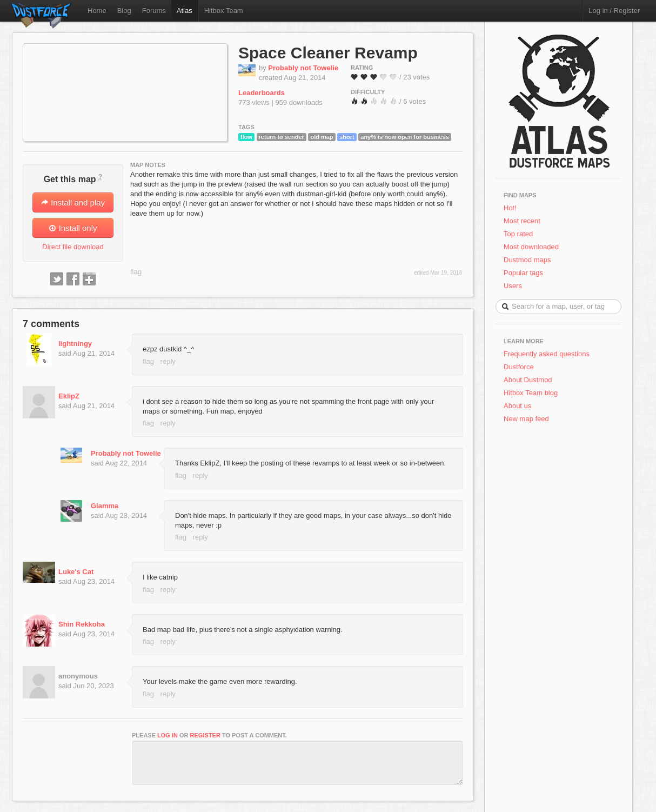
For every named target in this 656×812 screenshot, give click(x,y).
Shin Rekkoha (82, 624)
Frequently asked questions (547, 354)
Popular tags (523, 273)
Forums (154, 11)
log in (168, 735)
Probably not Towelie (303, 68)
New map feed (528, 419)
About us (517, 406)
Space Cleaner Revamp (328, 53)
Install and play (73, 202)
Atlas (185, 11)
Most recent (522, 221)
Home (97, 11)
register (205, 735)
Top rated (518, 234)
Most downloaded (531, 247)
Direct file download (73, 247)
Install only (73, 228)
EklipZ (69, 396)
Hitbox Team (224, 11)
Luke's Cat (76, 572)
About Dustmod (528, 380)
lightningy (75, 344)
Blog (124, 11)
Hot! (510, 208)
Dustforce (519, 367)
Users (513, 286)
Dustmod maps (527, 260)
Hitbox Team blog (531, 393)
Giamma (105, 506)
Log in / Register (614, 11)
